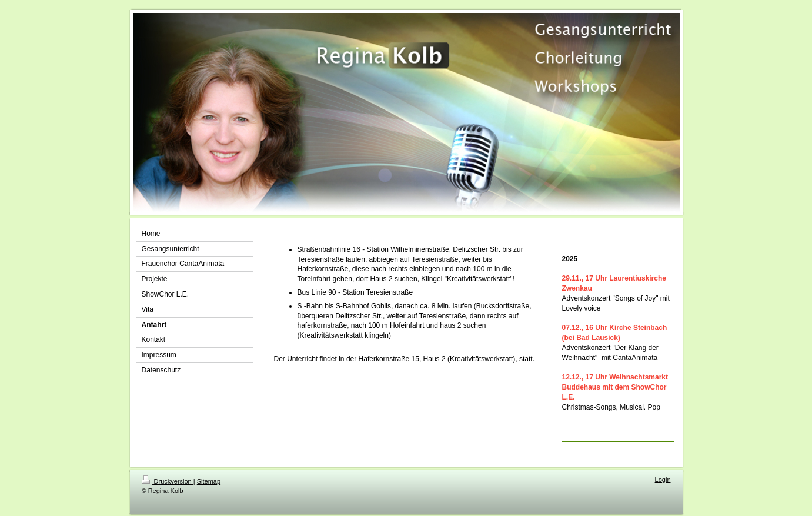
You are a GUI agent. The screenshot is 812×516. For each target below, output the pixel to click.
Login (663, 480)
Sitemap (209, 481)
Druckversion (168, 481)
